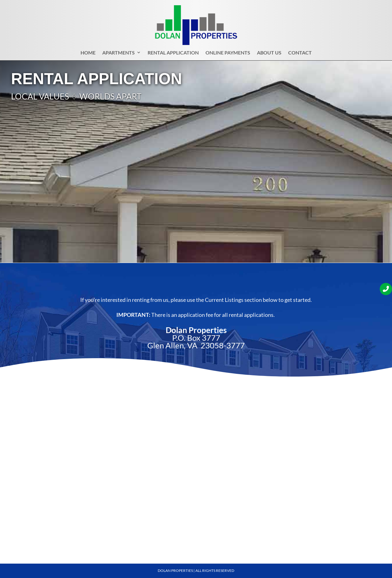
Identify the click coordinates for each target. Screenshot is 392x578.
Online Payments (228, 54)
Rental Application (173, 54)
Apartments (119, 54)
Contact (300, 54)
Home (88, 54)
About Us (269, 54)
